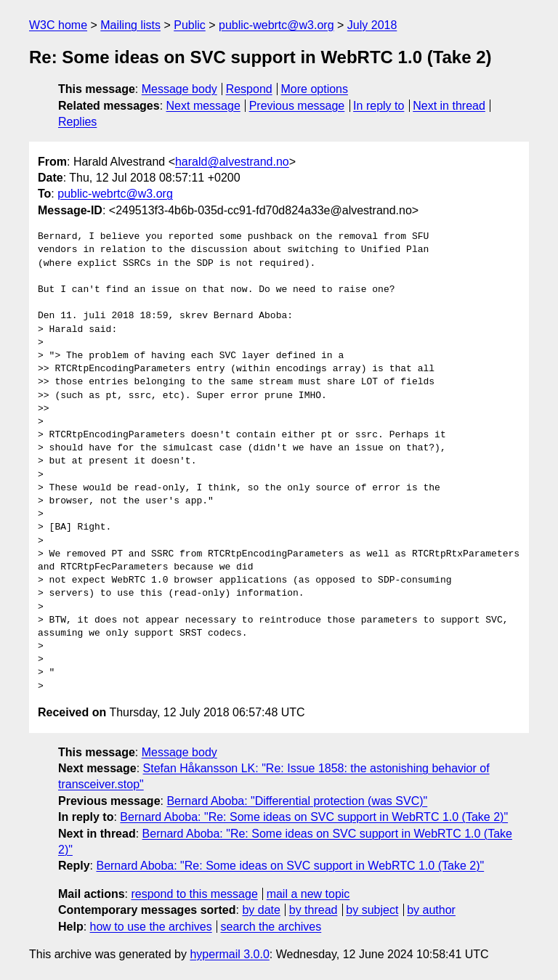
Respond (249, 89)
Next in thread (449, 106)
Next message (203, 106)
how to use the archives (151, 927)
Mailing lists (130, 25)
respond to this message (194, 894)
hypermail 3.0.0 (229, 954)
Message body (179, 89)
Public (190, 25)
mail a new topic (308, 894)
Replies (77, 122)
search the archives (271, 927)
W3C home (58, 25)
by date (261, 910)
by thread (314, 910)
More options (315, 89)
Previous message (297, 106)
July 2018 (372, 25)
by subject (372, 910)
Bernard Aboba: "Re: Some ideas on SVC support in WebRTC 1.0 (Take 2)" (314, 817)
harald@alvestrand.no (232, 162)
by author (431, 910)
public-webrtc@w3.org (276, 25)
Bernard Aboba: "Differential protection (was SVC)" (297, 801)
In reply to (379, 106)
